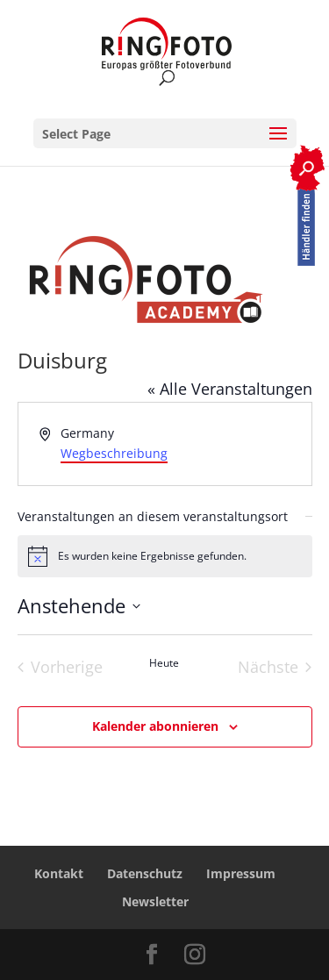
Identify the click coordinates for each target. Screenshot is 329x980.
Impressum (241, 873)
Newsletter (155, 901)
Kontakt (59, 873)
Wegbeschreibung (114, 453)
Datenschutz (145, 873)
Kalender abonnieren (155, 726)
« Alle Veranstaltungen (230, 389)
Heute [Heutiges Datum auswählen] (164, 663)
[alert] (165, 556)
